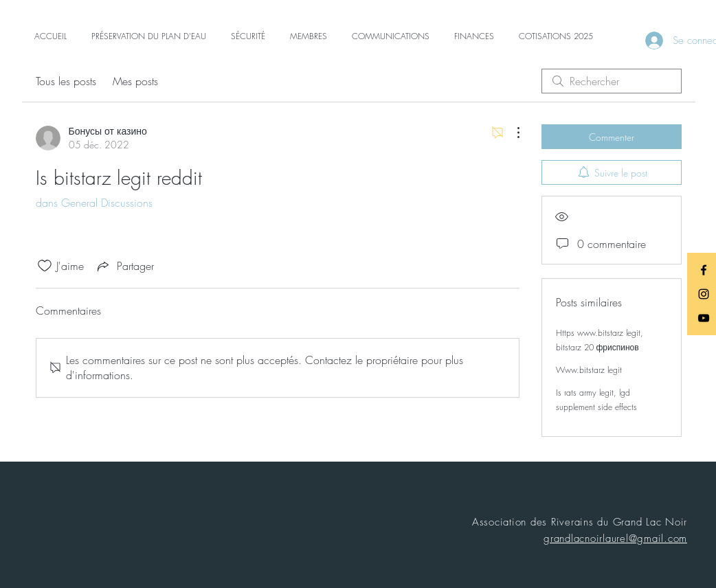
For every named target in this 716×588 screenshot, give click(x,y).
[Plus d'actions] (511, 133)
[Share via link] (124, 266)
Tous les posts (66, 81)
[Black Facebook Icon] (704, 270)
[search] (612, 81)
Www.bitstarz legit (589, 370)
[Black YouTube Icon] (704, 318)
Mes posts (135, 81)
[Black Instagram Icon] (704, 294)
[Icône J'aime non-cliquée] (45, 266)
